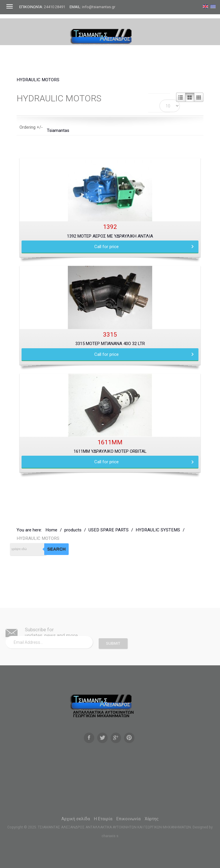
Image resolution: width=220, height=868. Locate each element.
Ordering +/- (31, 127)
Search (56, 549)
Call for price (107, 247)
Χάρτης (152, 819)
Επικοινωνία (128, 819)
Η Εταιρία (103, 819)
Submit (113, 643)
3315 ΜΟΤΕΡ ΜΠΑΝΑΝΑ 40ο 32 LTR (110, 344)
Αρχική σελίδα (76, 819)
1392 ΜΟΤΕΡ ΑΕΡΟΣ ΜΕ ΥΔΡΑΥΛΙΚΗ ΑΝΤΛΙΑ (110, 236)
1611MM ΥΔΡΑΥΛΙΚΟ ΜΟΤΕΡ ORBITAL (110, 451)
